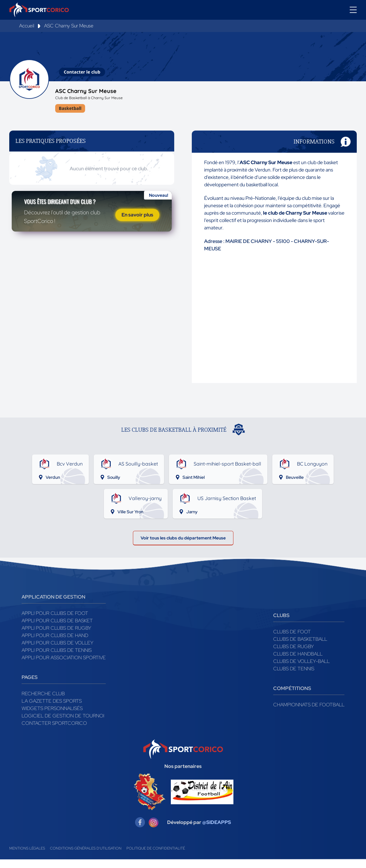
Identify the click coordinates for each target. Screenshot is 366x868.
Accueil (27, 26)
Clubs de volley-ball (301, 670)
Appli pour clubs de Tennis (57, 659)
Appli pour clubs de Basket (57, 629)
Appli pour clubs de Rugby (56, 637)
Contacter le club (82, 72)
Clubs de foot (292, 640)
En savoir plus (137, 233)
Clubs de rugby (294, 655)
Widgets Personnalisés (52, 717)
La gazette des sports (52, 710)
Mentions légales (27, 857)
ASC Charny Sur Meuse (69, 26)
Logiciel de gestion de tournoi (63, 724)
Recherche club (43, 702)
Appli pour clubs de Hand (55, 644)
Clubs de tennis (294, 677)
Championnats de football (309, 713)
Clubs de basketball (300, 648)
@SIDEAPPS (217, 831)
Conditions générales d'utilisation (86, 857)
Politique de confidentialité (156, 857)
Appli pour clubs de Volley (58, 651)
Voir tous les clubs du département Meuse (183, 545)
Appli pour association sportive (64, 666)
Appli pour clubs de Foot (55, 622)
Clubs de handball (298, 662)
